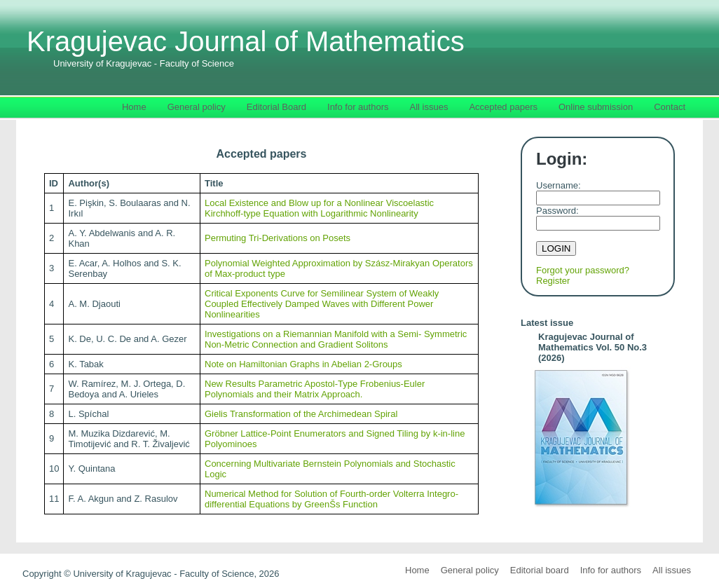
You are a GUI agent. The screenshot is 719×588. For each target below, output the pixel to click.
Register (553, 281)
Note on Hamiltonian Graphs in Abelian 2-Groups (303, 364)
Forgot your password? (583, 270)
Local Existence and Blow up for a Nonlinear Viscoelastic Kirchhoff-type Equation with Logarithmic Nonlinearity (319, 208)
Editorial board (540, 570)
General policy (470, 570)
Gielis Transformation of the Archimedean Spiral (301, 414)
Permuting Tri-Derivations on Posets (278, 238)
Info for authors (611, 570)
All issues (672, 570)
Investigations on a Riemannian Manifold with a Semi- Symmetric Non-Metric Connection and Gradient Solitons (336, 339)
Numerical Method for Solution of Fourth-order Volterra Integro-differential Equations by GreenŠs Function (331, 499)
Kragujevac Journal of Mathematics (246, 47)
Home (417, 570)
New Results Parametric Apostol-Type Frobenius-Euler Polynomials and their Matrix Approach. (315, 389)
